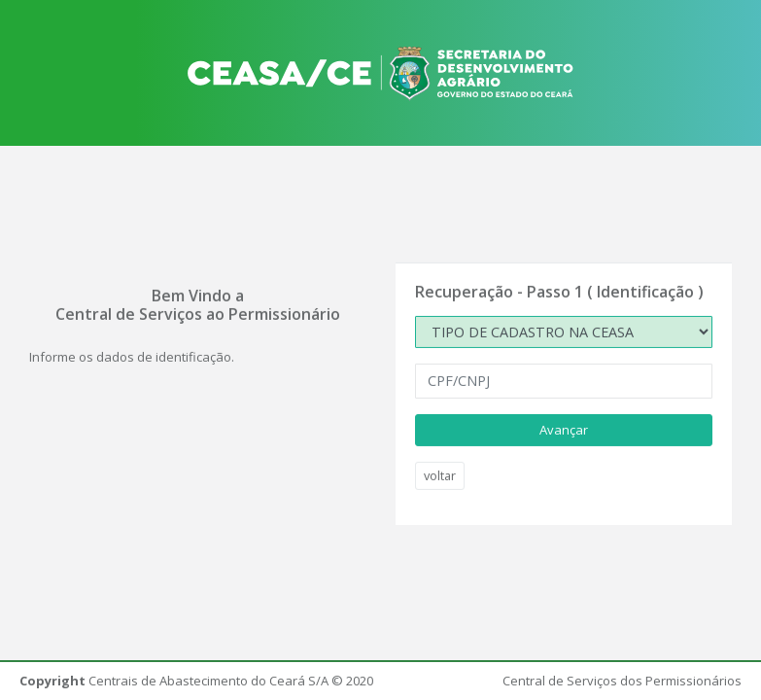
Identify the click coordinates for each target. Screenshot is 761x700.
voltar (440, 475)
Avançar (564, 429)
